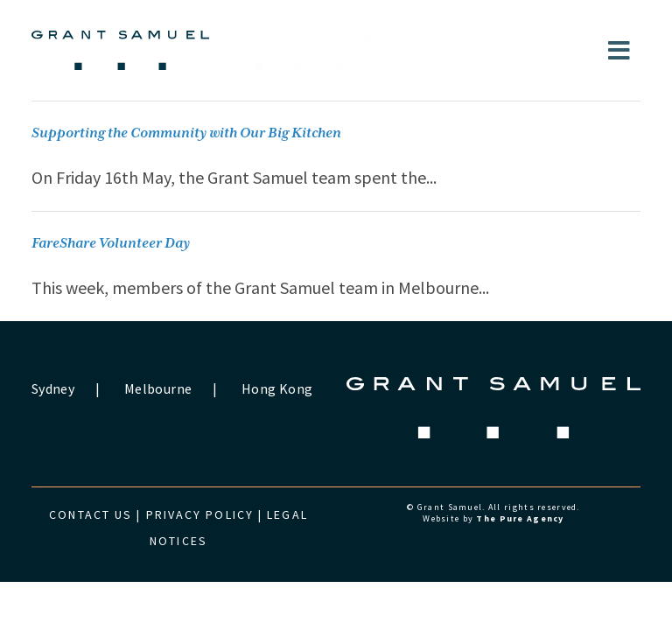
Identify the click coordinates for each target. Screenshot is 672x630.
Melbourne (158, 388)
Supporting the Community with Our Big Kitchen (186, 133)
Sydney (53, 388)
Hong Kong (277, 388)
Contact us (91, 514)
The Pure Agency (520, 518)
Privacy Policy (200, 514)
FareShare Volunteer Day (111, 244)
